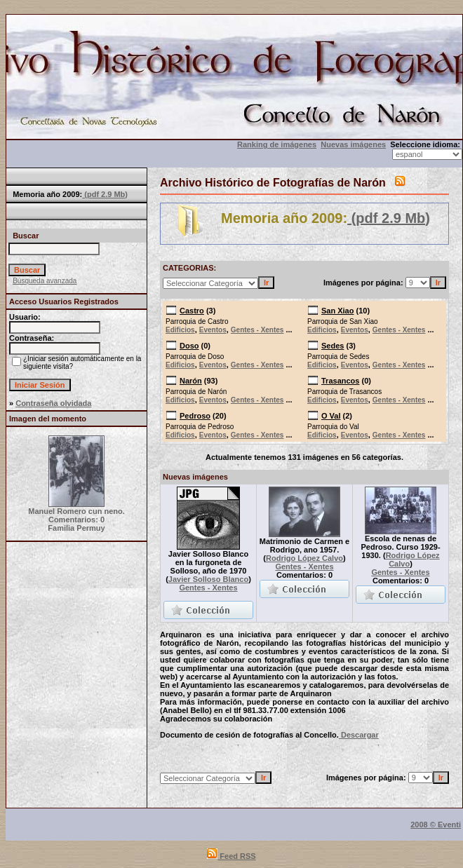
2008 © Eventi (436, 825)
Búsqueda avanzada (45, 281)
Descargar (359, 735)
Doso (189, 346)
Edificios (180, 330)
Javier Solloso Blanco (208, 579)
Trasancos (340, 381)
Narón (191, 381)
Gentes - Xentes (257, 330)
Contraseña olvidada (53, 403)
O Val (331, 416)
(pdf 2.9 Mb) (105, 194)
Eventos (213, 330)
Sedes (333, 346)
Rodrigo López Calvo (304, 558)
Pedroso (195, 416)
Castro (192, 311)
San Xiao (337, 311)
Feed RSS (231, 856)
